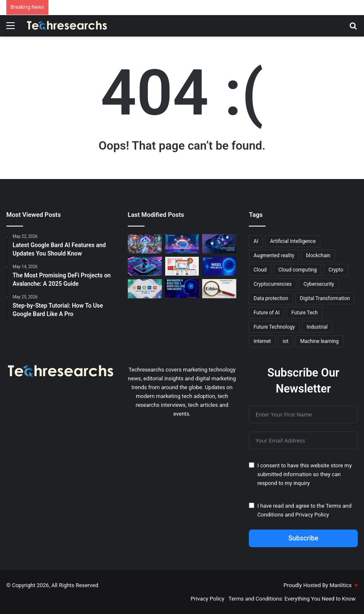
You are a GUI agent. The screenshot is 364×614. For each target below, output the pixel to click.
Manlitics (341, 585)
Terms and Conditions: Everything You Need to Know (292, 599)
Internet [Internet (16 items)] (262, 341)
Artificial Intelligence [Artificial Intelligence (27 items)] (293, 241)
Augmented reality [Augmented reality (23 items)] (274, 256)
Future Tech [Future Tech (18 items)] (305, 313)
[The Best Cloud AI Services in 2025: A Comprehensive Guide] (145, 244)
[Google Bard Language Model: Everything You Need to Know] (182, 244)
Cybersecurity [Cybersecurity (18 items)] (319, 284)
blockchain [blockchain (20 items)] (318, 256)
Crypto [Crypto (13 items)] (336, 270)
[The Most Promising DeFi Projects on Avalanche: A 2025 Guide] (219, 244)
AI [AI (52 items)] (256, 241)
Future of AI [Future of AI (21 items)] (266, 313)
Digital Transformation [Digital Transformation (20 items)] (325, 298)
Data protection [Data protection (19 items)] (271, 298)
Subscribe (303, 538)
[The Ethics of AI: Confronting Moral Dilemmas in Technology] (219, 289)
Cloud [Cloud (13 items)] (260, 270)
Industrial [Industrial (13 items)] (317, 327)
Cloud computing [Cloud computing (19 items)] (297, 270)
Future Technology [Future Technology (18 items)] (274, 327)
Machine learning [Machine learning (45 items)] (319, 341)
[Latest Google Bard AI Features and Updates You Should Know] (145, 266)
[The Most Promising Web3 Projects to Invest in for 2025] (219, 266)
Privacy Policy (312, 515)
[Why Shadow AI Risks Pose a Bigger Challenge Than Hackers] (182, 289)
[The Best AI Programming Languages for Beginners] (145, 289)
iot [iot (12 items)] (285, 341)
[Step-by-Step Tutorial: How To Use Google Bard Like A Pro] (182, 266)
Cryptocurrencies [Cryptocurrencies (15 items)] (273, 284)
